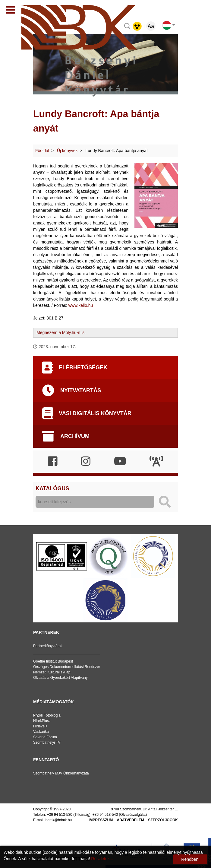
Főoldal (42, 151)
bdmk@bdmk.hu (59, 820)
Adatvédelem (131, 820)
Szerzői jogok (163, 820)
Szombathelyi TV (47, 742)
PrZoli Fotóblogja (47, 715)
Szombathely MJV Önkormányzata (61, 773)
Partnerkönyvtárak (48, 646)
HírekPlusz (42, 721)
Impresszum (101, 820)
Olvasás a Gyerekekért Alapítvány (60, 678)
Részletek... (102, 859)
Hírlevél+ (40, 726)
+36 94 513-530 (59, 815)
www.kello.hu (81, 305)
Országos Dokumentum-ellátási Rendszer (67, 667)
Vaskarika (41, 732)
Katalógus (52, 488)
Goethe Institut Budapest (53, 661)
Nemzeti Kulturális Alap (52, 672)
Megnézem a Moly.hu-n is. (61, 332)
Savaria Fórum (45, 737)
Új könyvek (67, 151)
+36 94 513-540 (105, 815)
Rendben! (190, 859)
